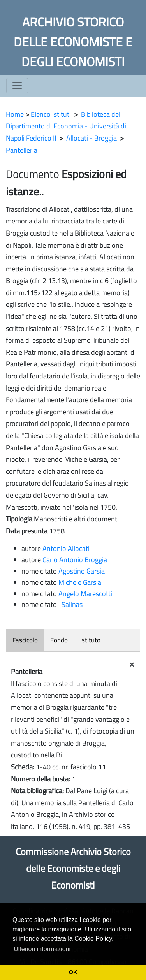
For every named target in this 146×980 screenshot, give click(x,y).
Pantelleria (22, 150)
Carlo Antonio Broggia (75, 560)
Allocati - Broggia (91, 138)
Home (15, 114)
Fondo (59, 640)
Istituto (90, 640)
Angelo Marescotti (85, 594)
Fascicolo (25, 640)
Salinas (70, 604)
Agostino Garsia (82, 571)
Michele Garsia (80, 582)
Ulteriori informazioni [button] (42, 949)
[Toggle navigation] (17, 86)
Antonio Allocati (66, 548)
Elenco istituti (51, 114)
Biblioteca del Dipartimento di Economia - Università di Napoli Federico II (66, 126)
